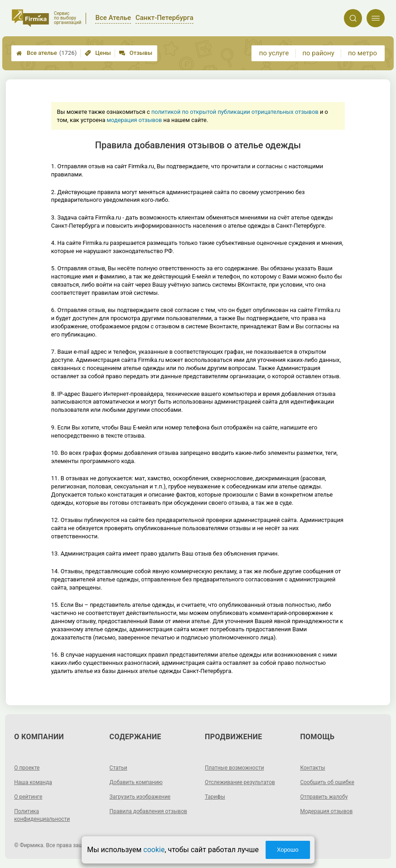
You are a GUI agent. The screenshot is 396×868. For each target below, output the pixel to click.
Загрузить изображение (140, 797)
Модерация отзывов (326, 811)
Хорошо (288, 850)
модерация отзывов (135, 120)
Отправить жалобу (324, 797)
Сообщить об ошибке (327, 782)
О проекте (27, 768)
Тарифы (215, 797)
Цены (98, 53)
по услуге (274, 53)
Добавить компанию (136, 782)
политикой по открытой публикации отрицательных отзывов (235, 112)
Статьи (118, 768)
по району (318, 53)
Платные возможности (234, 768)
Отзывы (136, 53)
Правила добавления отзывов (148, 811)
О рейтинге (28, 797)
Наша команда (33, 782)
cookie (154, 850)
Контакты (312, 768)
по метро (362, 53)
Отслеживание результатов (240, 782)
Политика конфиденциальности (42, 815)
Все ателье (46, 53)
